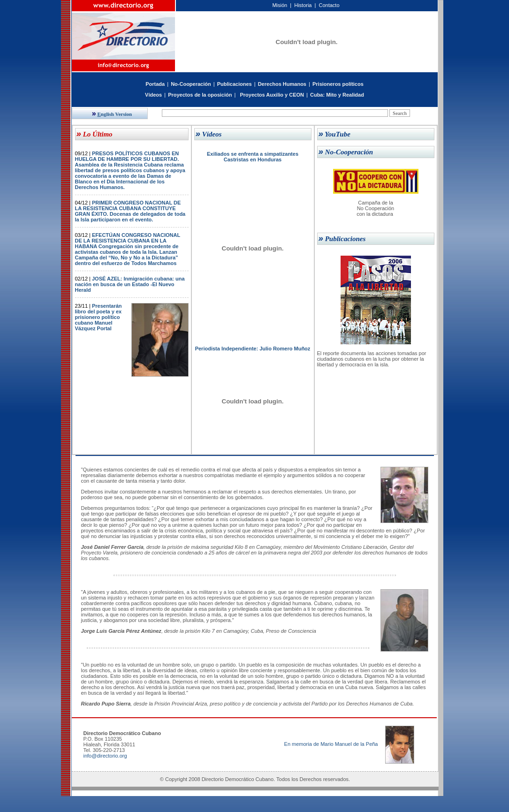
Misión (280, 5)
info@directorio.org (105, 756)
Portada (155, 84)
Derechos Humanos (282, 84)
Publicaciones (235, 84)
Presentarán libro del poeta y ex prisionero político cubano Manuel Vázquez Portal (99, 317)
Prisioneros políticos (338, 84)
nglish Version (112, 114)
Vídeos (153, 95)
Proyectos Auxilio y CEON (272, 95)
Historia (303, 5)
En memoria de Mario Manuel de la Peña (331, 744)
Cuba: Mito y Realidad (337, 95)
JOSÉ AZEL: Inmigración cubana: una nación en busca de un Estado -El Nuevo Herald (130, 284)
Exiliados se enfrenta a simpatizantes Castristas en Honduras (253, 157)
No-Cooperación (191, 84)
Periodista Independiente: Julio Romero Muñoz (253, 349)
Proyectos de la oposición (200, 95)
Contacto (329, 5)
